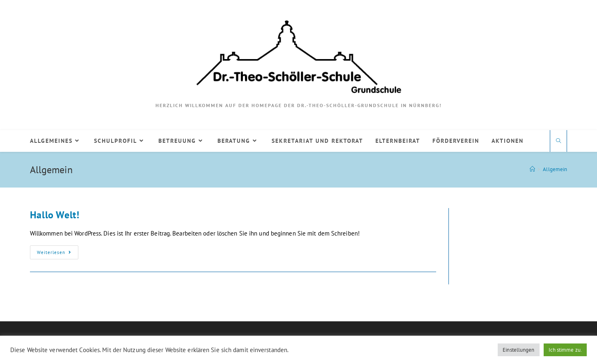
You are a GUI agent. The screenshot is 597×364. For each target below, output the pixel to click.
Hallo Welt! (55, 215)
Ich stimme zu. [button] (565, 350)
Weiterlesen (58, 254)
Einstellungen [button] (518, 350)
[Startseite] (532, 169)
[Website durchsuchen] (558, 141)
